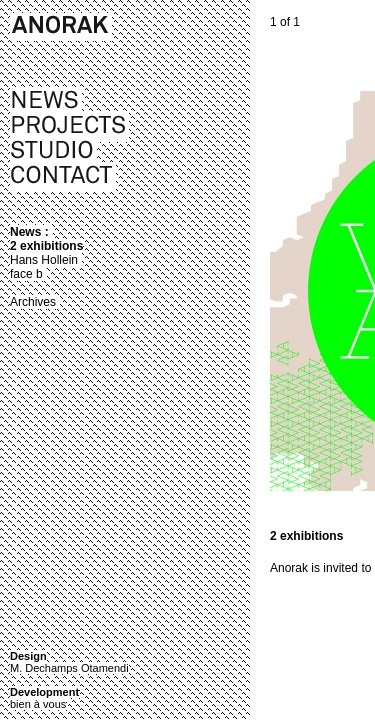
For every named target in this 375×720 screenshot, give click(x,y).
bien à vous (38, 704)
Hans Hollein (44, 260)
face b (26, 274)
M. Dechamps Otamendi (69, 668)
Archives (33, 302)
